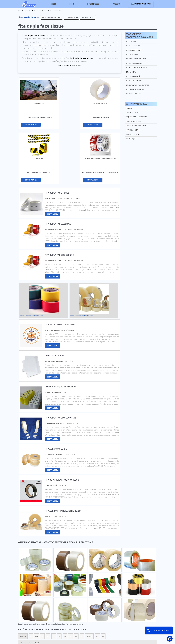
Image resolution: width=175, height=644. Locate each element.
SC (59, 582)
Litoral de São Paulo (102, 603)
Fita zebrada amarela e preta (52, 17)
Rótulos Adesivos (133, 130)
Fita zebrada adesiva (134, 81)
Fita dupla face (131, 41)
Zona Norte (38, 603)
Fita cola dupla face (88, 17)
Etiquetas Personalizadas (136, 126)
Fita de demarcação (133, 76)
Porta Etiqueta (131, 139)
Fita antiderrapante (133, 50)
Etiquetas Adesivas (133, 113)
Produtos (117, 4)
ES (42, 582)
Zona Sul (60, 603)
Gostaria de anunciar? (141, 4)
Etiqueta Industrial (133, 121)
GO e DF (89, 582)
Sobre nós (147, 625)
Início (53, 4)
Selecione (23, 582)
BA (76, 582)
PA (103, 582)
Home (116, 625)
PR (54, 582)
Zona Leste (71, 603)
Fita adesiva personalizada (136, 68)
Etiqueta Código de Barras (136, 117)
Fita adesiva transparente (136, 59)
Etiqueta (129, 108)
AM (97, 582)
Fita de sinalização (133, 94)
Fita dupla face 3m (71, 17)
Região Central (25, 603)
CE (82, 582)
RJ (31, 582)
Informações (93, 4)
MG (37, 582)
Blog (72, 4)
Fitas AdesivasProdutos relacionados (139, 36)
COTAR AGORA (31, 125)
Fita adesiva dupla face (135, 63)
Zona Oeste (49, 603)
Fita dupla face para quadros (137, 85)
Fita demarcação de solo (135, 89)
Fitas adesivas (131, 72)
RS (65, 582)
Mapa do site (159, 625)
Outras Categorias (136, 104)
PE (70, 582)
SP (48, 582)
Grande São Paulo (85, 603)
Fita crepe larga (132, 55)
